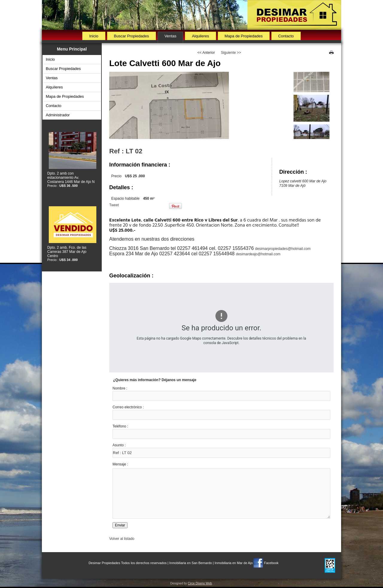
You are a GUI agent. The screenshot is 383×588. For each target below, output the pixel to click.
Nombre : (120, 388)
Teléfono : (120, 426)
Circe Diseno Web (200, 583)
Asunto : (119, 445)
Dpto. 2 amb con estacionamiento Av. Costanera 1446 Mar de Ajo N (71, 178)
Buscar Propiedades (132, 36)
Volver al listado (122, 539)
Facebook (271, 563)
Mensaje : (120, 464)
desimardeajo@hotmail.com (258, 254)
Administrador (58, 115)
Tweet (114, 205)
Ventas (171, 36)
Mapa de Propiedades (244, 36)
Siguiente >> (231, 53)
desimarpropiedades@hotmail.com (283, 249)
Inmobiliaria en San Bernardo (191, 563)
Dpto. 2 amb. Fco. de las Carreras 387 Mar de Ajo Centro (67, 252)
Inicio (94, 36)
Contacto (286, 36)
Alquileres (200, 36)
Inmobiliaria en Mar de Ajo (234, 563)
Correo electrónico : (128, 407)
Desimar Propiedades (104, 563)
